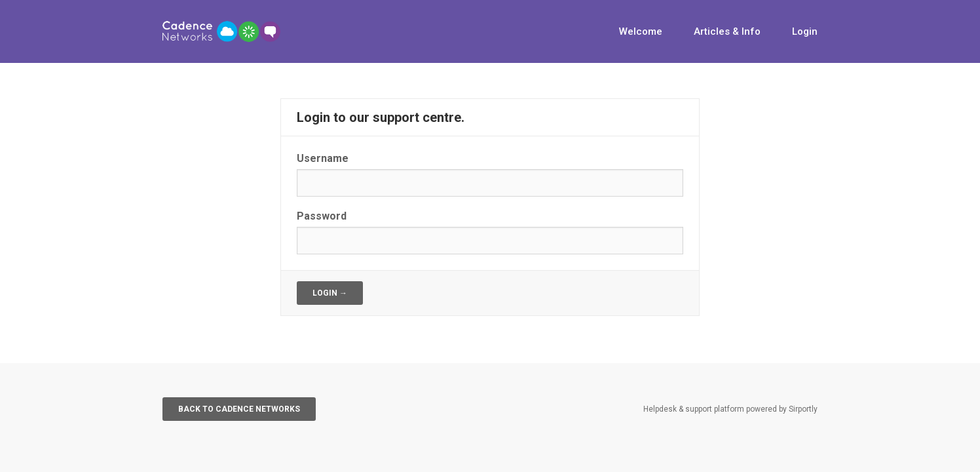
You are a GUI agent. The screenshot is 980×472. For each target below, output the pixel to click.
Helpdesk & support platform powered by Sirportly (730, 409)
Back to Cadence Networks (239, 409)
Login (805, 31)
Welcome (641, 31)
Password (322, 216)
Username (323, 158)
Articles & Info (727, 31)
